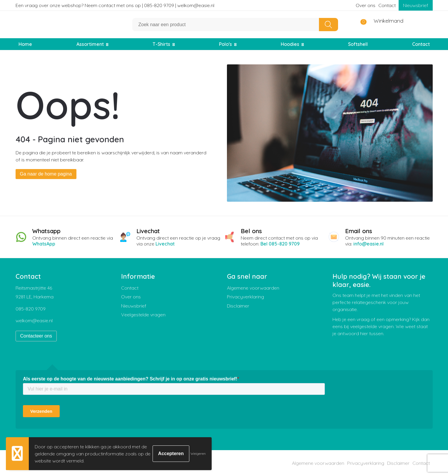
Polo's (225, 44)
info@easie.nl (368, 244)
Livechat (165, 244)
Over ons (366, 5)
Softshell (358, 44)
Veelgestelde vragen (143, 315)
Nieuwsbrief (416, 5)
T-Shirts (161, 44)
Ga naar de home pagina (46, 174)
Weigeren (198, 454)
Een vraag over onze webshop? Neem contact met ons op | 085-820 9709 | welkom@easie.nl (115, 5)
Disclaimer (238, 306)
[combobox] (226, 25)
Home (25, 44)
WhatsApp (44, 244)
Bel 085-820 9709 (280, 244)
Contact (387, 5)
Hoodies (290, 44)
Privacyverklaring (245, 297)
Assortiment (90, 44)
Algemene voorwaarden (253, 288)
